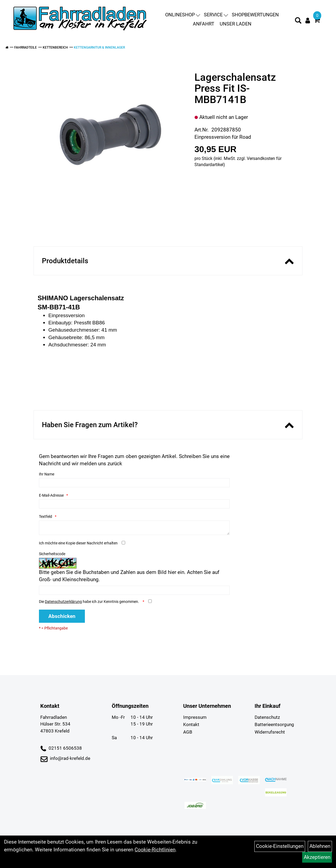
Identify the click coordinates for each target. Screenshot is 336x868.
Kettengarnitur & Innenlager (99, 47)
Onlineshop (183, 15)
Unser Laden (236, 24)
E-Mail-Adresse (51, 495)
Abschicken (62, 616)
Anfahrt (204, 24)
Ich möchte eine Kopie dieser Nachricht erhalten (78, 543)
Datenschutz (267, 717)
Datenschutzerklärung (63, 602)
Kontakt (191, 724)
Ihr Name (47, 474)
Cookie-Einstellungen (280, 846)
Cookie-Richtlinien (155, 850)
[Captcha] (134, 590)
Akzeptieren (317, 857)
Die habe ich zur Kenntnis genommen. (89, 602)
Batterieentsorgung (274, 724)
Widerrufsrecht (270, 732)
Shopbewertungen (255, 15)
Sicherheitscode (52, 554)
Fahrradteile (26, 47)
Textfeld (46, 517)
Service (216, 15)
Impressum (195, 717)
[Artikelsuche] (298, 21)
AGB (188, 732)
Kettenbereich (55, 47)
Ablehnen (320, 846)
